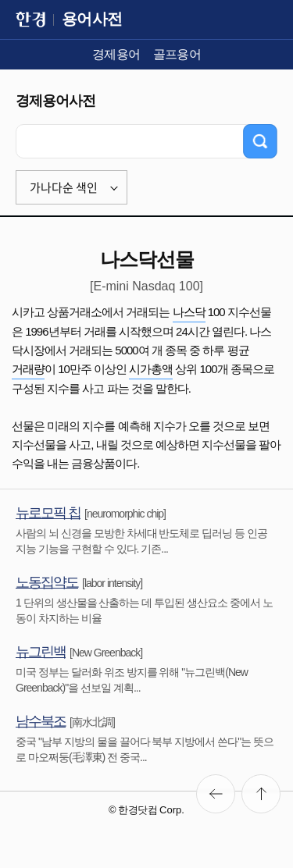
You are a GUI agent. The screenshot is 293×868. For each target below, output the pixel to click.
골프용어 (177, 54)
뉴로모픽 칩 (48, 513)
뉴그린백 (41, 652)
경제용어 (116, 54)
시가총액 (151, 369)
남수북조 (41, 721)
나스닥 (189, 312)
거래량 (28, 369)
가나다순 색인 (64, 187)
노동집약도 (47, 582)
